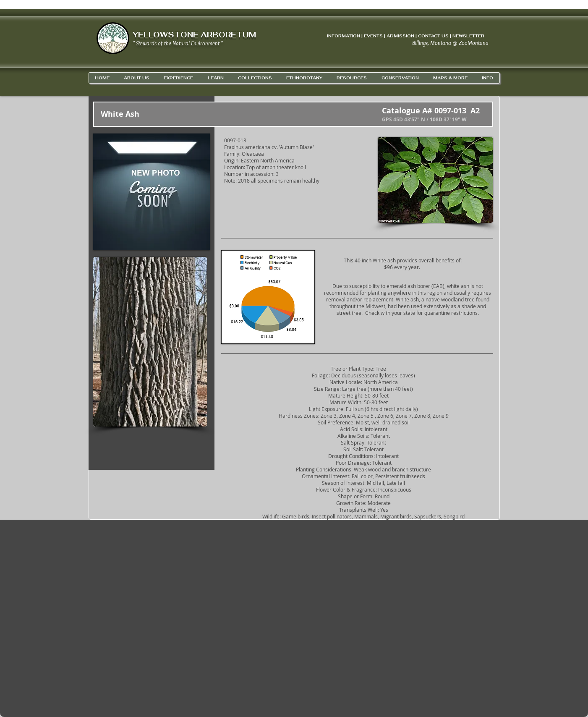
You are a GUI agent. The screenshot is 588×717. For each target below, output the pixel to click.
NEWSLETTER (468, 36)
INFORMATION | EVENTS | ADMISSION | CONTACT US (388, 36)
